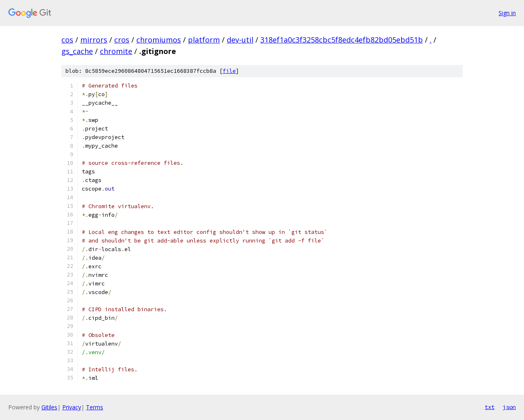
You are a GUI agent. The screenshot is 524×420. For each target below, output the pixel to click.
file (229, 71)
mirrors (94, 40)
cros (122, 40)
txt (490, 407)
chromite (116, 51)
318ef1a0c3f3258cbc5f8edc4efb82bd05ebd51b (342, 40)
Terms (95, 407)
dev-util (240, 40)
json (509, 407)
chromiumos (159, 40)
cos (67, 40)
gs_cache (77, 51)
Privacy (72, 407)
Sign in (507, 13)
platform (204, 40)
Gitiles (49, 407)
